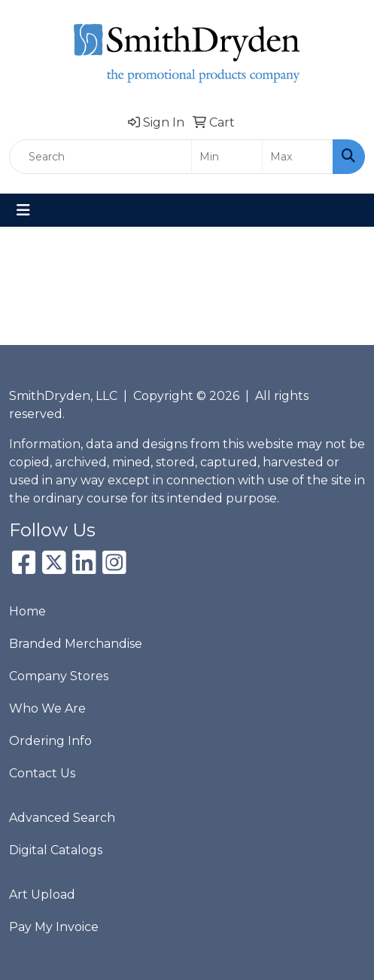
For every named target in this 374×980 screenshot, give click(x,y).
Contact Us (42, 773)
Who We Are (47, 708)
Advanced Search (62, 818)
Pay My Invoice (54, 927)
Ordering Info (50, 741)
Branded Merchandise (76, 644)
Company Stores (59, 676)
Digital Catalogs (56, 850)
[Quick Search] (100, 157)
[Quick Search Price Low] (227, 157)
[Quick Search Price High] (298, 157)
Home (27, 611)
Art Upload (42, 895)
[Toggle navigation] (23, 210)
